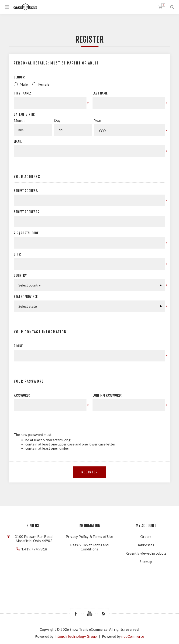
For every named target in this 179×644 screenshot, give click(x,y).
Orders (146, 536)
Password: (22, 395)
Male (24, 84)
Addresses (146, 545)
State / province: (26, 297)
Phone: (19, 346)
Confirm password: (107, 395)
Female (44, 84)
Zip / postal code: (27, 233)
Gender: (19, 77)
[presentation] (126, 420)
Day (57, 120)
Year (98, 120)
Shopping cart (163, 5)
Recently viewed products (146, 553)
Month (19, 120)
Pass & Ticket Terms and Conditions (89, 547)
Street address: (26, 191)
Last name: (100, 93)
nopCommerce (133, 636)
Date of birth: (24, 114)
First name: (22, 93)
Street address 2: (27, 212)
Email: (18, 141)
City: (17, 254)
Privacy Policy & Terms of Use (89, 536)
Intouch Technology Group (76, 636)
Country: (21, 275)
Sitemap (146, 562)
